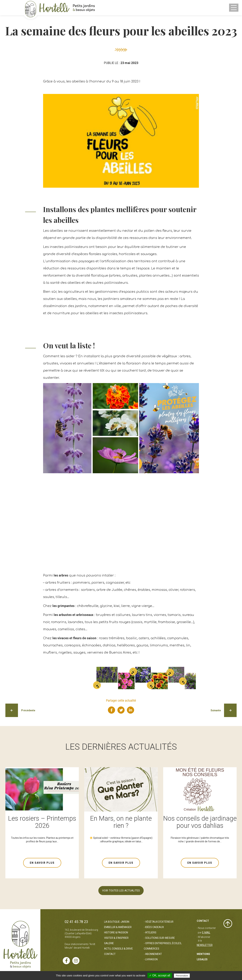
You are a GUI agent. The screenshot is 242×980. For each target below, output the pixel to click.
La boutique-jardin (117, 922)
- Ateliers (150, 932)
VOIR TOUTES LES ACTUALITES (121, 891)
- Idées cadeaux (154, 927)
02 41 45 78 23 (76, 922)
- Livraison (151, 959)
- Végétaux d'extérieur (159, 922)
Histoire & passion (116, 932)
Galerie (109, 943)
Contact (110, 954)
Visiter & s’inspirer (116, 938)
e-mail (206, 932)
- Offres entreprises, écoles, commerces (163, 946)
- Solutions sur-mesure (159, 938)
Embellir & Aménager (118, 927)
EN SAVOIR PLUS (42, 863)
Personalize (182, 976)
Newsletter (205, 945)
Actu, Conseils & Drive (118, 949)
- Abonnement (153, 954)
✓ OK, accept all (160, 975)
